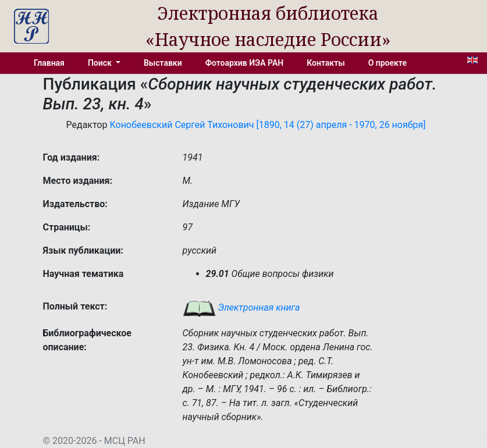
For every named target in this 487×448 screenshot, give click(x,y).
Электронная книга (241, 307)
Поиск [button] (101, 63)
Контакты (326, 63)
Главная (49, 63)
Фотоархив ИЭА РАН (245, 63)
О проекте (388, 63)
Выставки (163, 63)
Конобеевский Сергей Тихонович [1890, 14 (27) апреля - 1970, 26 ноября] (267, 125)
